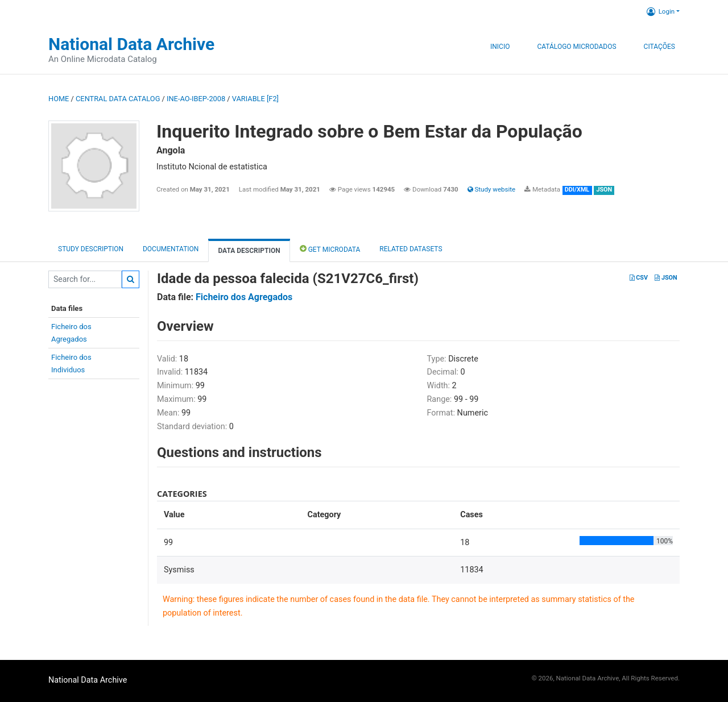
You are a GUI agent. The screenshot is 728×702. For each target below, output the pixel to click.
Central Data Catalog (118, 99)
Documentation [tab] (171, 249)
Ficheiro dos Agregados (244, 297)
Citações (659, 47)
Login (661, 11)
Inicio (500, 47)
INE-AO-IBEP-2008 (196, 99)
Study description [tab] (91, 249)
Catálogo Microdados (576, 47)
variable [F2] (255, 99)
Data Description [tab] (249, 251)
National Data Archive (131, 44)
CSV (639, 278)
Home (59, 99)
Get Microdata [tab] (330, 249)
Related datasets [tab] (411, 249)
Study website (491, 189)
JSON (666, 278)
